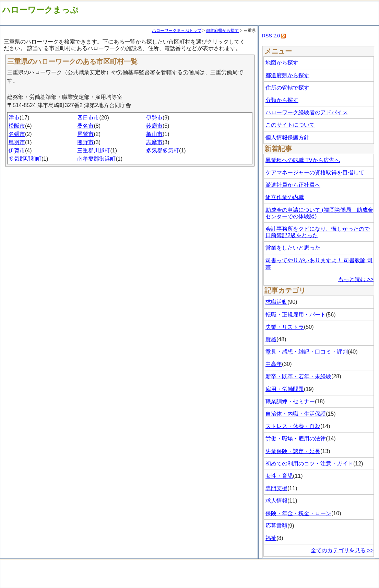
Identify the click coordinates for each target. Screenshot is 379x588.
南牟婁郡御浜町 (96, 159)
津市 (14, 118)
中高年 (274, 364)
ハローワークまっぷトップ (177, 31)
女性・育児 (279, 476)
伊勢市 (154, 118)
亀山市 (154, 134)
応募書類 (276, 526)
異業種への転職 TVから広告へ (303, 160)
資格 (271, 339)
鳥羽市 (17, 142)
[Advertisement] (130, 185)
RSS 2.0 (271, 36)
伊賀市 (17, 151)
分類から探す (282, 100)
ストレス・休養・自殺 (293, 426)
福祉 (271, 538)
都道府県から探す (222, 31)
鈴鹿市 (154, 126)
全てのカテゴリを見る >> (342, 550)
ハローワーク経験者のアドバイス (307, 112)
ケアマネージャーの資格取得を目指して (315, 172)
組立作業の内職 (285, 197)
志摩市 (154, 142)
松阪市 (17, 126)
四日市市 (88, 118)
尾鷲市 (85, 134)
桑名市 (85, 126)
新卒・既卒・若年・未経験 (298, 376)
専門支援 (276, 488)
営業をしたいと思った (293, 248)
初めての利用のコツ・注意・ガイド (309, 464)
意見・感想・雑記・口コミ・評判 (307, 352)
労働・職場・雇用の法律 (296, 439)
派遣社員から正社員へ (293, 185)
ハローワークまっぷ (40, 10)
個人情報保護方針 (287, 137)
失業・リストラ (285, 327)
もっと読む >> (356, 279)
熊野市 (85, 142)
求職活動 (276, 302)
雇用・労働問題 (285, 389)
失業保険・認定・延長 (293, 451)
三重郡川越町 (94, 151)
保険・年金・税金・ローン (298, 513)
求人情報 (276, 501)
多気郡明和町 (25, 159)
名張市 (17, 134)
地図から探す (282, 63)
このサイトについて (290, 125)
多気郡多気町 (163, 151)
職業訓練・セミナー (290, 401)
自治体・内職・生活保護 (296, 414)
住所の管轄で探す (287, 88)
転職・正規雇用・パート (296, 315)
